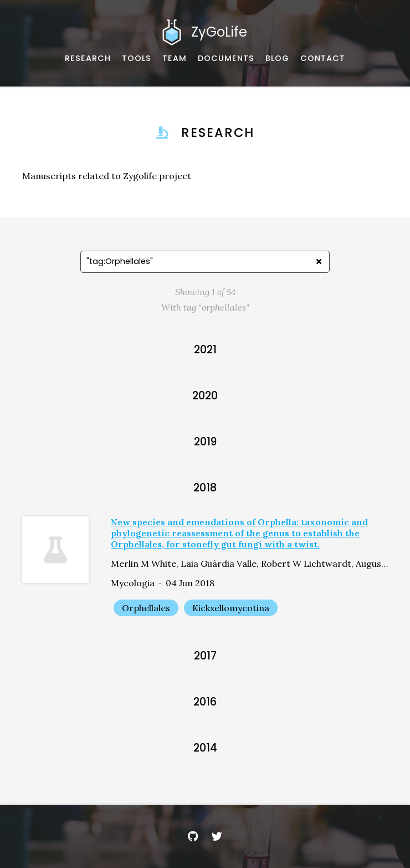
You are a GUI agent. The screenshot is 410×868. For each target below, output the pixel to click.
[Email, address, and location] (323, 59)
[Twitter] (217, 836)
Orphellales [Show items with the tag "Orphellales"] (146, 608)
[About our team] (175, 59)
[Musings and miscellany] (277, 59)
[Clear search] (319, 262)
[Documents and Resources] (226, 59)
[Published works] (88, 59)
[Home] (205, 32)
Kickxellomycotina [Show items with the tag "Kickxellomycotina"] (231, 608)
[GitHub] (193, 836)
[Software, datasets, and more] (137, 59)
